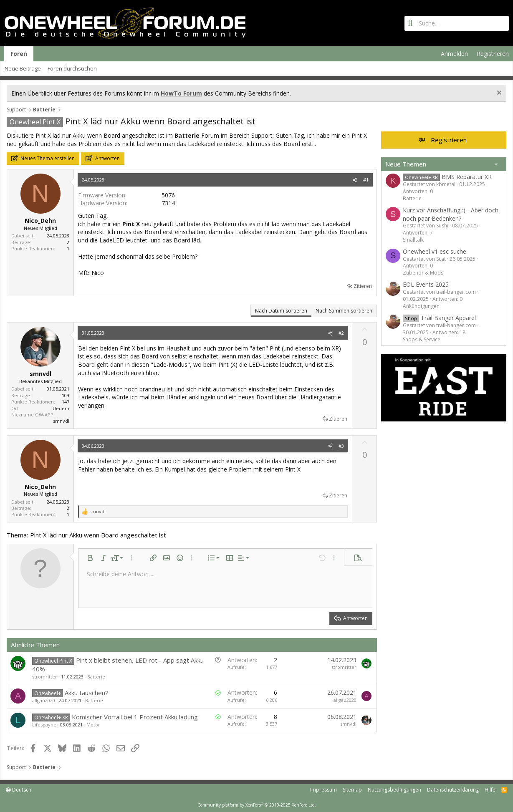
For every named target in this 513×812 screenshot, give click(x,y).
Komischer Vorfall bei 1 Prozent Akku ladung (135, 717)
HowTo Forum (181, 93)
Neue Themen (406, 164)
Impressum (323, 790)
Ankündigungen (421, 306)
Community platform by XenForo (257, 805)
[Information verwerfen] (498, 94)
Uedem (61, 408)
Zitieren (363, 286)
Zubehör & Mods (423, 273)
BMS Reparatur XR (447, 177)
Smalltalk (413, 240)
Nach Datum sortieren (281, 311)
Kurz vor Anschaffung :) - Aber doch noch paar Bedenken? (451, 214)
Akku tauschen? (86, 693)
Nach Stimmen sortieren (344, 311)
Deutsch (19, 790)
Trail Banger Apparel (439, 318)
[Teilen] (355, 180)
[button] (90, 558)
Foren (19, 54)
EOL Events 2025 (426, 284)
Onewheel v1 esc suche (435, 251)
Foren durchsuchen (72, 68)
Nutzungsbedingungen (394, 790)
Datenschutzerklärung (453, 790)
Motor (93, 725)
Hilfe (490, 790)
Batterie (96, 677)
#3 (341, 446)
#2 (341, 333)
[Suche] (457, 23)
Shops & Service (422, 339)
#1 (366, 180)
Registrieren (449, 140)
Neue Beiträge (23, 68)
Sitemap (352, 790)
